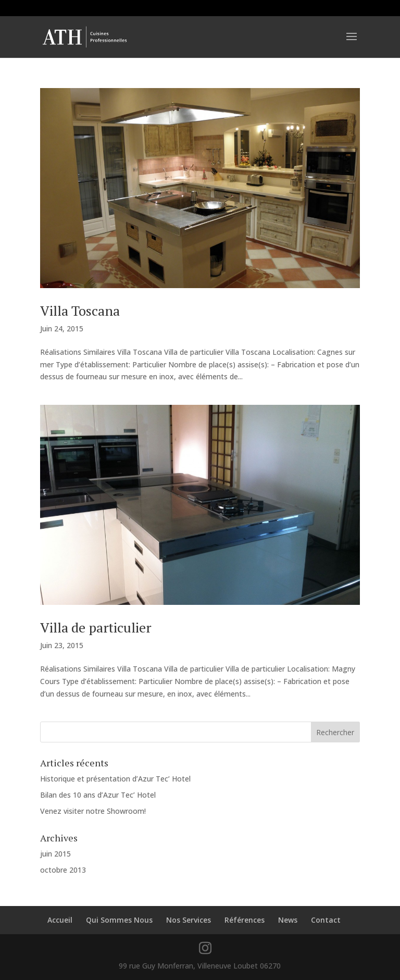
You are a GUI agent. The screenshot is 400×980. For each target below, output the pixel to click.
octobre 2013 (63, 870)
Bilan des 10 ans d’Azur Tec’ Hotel (98, 795)
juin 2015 (55, 854)
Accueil (60, 920)
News (288, 920)
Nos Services (189, 920)
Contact (326, 920)
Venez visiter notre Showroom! (93, 811)
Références (245, 920)
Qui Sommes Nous (119, 920)
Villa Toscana (80, 311)
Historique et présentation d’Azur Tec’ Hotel (115, 779)
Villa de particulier (96, 627)
